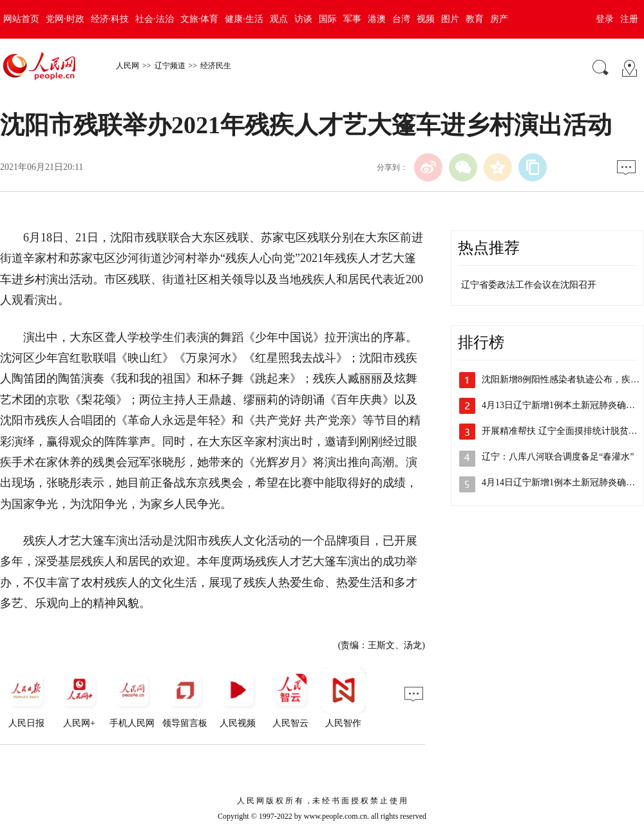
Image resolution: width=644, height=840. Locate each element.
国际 (328, 19)
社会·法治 (155, 19)
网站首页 (21, 19)
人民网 (128, 66)
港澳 (377, 19)
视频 (426, 19)
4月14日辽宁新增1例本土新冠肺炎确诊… (563, 482)
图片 (450, 19)
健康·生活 (244, 19)
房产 (499, 19)
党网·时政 (65, 19)
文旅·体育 (200, 19)
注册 (629, 19)
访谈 (303, 19)
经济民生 (216, 66)
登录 (605, 19)
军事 (352, 19)
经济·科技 (110, 19)
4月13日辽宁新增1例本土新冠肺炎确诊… (563, 405)
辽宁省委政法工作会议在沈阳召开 (529, 285)
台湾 (401, 19)
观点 (279, 19)
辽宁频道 (170, 66)
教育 (475, 19)
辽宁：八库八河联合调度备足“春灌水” (558, 457)
